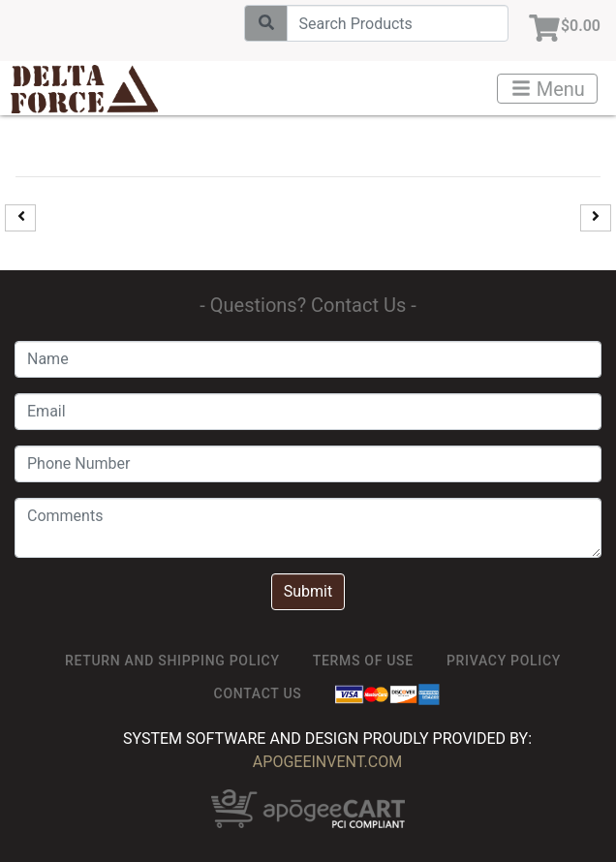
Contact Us (258, 693)
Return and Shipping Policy (172, 661)
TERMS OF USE (363, 661)
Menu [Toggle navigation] (548, 89)
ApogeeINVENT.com (327, 762)
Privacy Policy (504, 661)
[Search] (398, 23)
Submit (308, 591)
